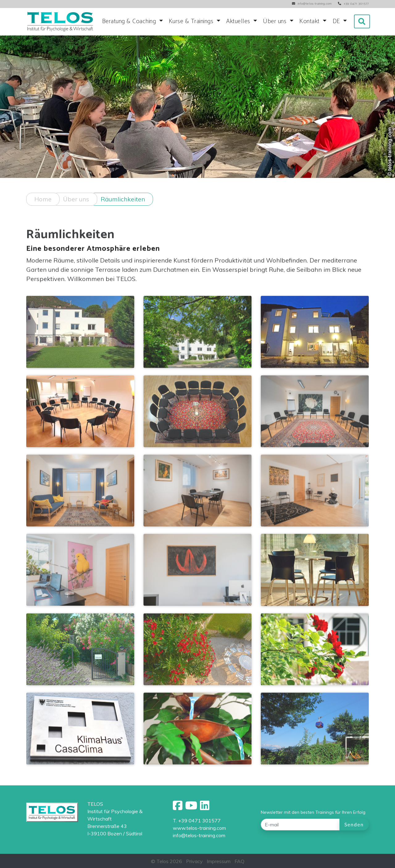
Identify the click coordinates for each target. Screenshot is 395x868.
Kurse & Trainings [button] (192, 21)
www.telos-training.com (199, 828)
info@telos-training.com (199, 835)
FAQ (239, 861)
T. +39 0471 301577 (197, 821)
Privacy (194, 861)
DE (337, 21)
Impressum (219, 861)
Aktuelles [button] (239, 21)
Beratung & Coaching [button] (130, 21)
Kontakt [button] (310, 21)
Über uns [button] (276, 21)
